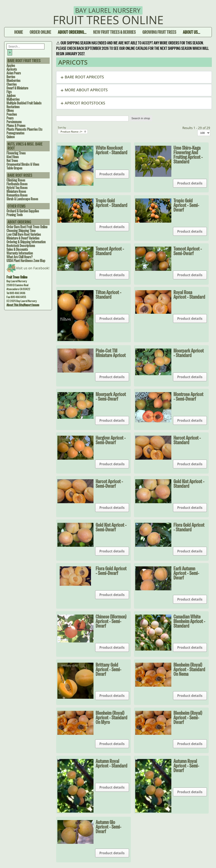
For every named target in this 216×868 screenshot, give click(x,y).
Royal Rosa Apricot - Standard (189, 295)
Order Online (40, 32)
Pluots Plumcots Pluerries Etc (24, 129)
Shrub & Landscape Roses (22, 199)
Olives (10, 111)
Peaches (12, 114)
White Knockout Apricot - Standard (111, 150)
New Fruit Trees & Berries (114, 32)
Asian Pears (14, 73)
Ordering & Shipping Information (26, 242)
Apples (11, 66)
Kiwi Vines (13, 157)
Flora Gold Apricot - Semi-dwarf (111, 571)
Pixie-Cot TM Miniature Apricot (111, 353)
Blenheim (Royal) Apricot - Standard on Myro (111, 717)
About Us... (191, 32)
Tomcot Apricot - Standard (110, 251)
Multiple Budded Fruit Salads (24, 103)
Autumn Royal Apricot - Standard (111, 763)
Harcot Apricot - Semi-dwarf (109, 484)
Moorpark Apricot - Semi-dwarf (111, 396)
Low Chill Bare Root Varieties (24, 234)
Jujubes (11, 96)
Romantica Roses (17, 195)
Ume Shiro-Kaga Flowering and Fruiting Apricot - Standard (188, 155)
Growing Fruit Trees (159, 32)
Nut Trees (12, 161)
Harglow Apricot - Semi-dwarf (111, 440)
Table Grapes (14, 168)
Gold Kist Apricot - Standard (189, 484)
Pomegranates (15, 133)
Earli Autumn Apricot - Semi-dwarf (186, 573)
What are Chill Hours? (20, 257)
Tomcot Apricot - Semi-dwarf (188, 251)
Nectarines (13, 107)
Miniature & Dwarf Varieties (23, 238)
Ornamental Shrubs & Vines (23, 164)
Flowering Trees (16, 153)
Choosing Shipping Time (21, 231)
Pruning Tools (15, 215)
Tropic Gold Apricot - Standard (111, 203)
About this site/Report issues (23, 305)
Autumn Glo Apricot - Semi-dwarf (108, 827)
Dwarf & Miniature (17, 88)
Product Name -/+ (71, 132)
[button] (134, 77)
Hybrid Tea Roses (17, 188)
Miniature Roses (16, 191)
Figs (9, 92)
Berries (11, 77)
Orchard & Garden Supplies (23, 211)
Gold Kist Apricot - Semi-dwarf (111, 527)
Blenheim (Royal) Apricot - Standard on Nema (189, 669)
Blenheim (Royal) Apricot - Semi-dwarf (188, 717)
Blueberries (13, 81)
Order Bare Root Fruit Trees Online (27, 227)
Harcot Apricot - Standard (187, 440)
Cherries (12, 84)
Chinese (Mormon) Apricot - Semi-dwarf (111, 621)
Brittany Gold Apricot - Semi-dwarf (108, 669)
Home (19, 32)
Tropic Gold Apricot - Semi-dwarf (186, 205)
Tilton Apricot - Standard (108, 295)
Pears (10, 118)
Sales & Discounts (17, 249)
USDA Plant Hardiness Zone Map (26, 261)
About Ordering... (72, 32)
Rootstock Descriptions (21, 246)
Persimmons (14, 122)
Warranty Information (20, 253)
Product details (112, 174)
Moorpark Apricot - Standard (189, 353)
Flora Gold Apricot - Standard (189, 527)
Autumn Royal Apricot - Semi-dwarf (186, 766)
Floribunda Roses (17, 184)
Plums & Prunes (16, 126)
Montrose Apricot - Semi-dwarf (188, 396)
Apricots (12, 69)
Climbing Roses (16, 180)
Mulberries (13, 99)
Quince (11, 137)
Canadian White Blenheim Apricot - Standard (189, 621)
